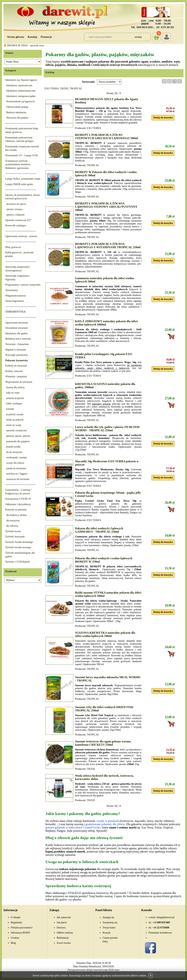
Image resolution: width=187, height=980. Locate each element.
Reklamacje (63, 938)
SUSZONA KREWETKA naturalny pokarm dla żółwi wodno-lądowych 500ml (105, 634)
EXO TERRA (52, 89)
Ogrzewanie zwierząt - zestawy (21, 236)
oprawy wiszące (14, 209)
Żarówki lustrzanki (15, 537)
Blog (13, 943)
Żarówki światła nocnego (18, 547)
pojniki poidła (13, 447)
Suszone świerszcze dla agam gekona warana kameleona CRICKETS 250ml (103, 743)
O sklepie (16, 917)
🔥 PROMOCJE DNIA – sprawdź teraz (24, 45)
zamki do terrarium (16, 468)
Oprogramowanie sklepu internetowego (88, 970)
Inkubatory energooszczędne (21, 96)
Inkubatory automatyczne (19, 85)
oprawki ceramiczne (17, 430)
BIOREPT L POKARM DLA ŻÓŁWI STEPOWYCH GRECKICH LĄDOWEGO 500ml (106, 136)
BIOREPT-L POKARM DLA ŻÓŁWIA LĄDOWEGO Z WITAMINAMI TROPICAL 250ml (108, 246)
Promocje (46, 37)
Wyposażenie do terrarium (19, 382)
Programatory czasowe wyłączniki (23, 285)
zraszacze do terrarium (18, 479)
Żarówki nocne (13, 531)
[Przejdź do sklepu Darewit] (93, 17)
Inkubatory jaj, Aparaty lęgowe (21, 80)
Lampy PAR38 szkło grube (19, 184)
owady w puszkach (108, 821)
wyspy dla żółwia (15, 463)
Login (166, 37)
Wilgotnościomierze (16, 296)
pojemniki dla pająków (18, 441)
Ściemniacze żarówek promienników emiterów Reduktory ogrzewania (18, 164)
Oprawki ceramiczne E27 (18, 220)
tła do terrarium (14, 452)
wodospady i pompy (17, 457)
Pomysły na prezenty (16, 510)
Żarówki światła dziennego (19, 542)
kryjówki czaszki (15, 414)
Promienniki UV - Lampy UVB (21, 155)
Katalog (32, 37)
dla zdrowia (12, 526)
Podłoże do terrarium (16, 366)
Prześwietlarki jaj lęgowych (20, 101)
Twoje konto (109, 928)
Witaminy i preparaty (16, 376)
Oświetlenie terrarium (16, 328)
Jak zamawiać (64, 917)
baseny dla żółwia (15, 387)
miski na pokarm (15, 420)
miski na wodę (14, 425)
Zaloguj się (108, 917)
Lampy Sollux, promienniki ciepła (23, 179)
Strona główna (16, 37)
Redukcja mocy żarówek (18, 339)
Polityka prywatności (22, 928)
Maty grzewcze (13, 247)
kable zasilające (14, 403)
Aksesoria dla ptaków (17, 118)
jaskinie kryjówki (15, 398)
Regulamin (16, 922)
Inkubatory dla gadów (17, 333)
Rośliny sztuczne (14, 371)
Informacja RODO (20, 933)
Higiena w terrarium (16, 350)
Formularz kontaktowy (160, 933)
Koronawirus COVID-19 (18, 499)
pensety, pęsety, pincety (18, 436)
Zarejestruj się (110, 922)
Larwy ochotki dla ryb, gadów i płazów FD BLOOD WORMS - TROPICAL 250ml (107, 429)
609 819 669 (161, 922)
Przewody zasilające (16, 225)
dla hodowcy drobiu (16, 515)
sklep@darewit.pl (166, 917)
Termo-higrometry (15, 301)
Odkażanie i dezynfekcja (18, 504)
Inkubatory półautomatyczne (21, 91)
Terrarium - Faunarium (17, 344)
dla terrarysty (13, 521)
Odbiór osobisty (65, 933)
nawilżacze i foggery (17, 474)
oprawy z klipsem (15, 215)
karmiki (10, 409)
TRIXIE (64, 89)
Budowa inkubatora (16, 112)
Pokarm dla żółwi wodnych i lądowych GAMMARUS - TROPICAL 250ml (99, 530)
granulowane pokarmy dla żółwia (105, 824)
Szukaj (138, 37)
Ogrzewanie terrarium (17, 323)
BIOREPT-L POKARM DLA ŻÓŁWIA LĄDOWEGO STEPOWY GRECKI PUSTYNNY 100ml (106, 207)
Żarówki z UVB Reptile (18, 562)
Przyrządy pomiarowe (17, 355)
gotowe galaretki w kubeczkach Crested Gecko (73, 827)
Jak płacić (62, 922)
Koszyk (156, 34)
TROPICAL (76, 89)
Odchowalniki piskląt (17, 107)
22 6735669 (161, 928)
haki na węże (13, 393)
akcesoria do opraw (16, 204)
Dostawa (61, 928)
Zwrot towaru (64, 943)
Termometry (12, 290)
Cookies (15, 938)
